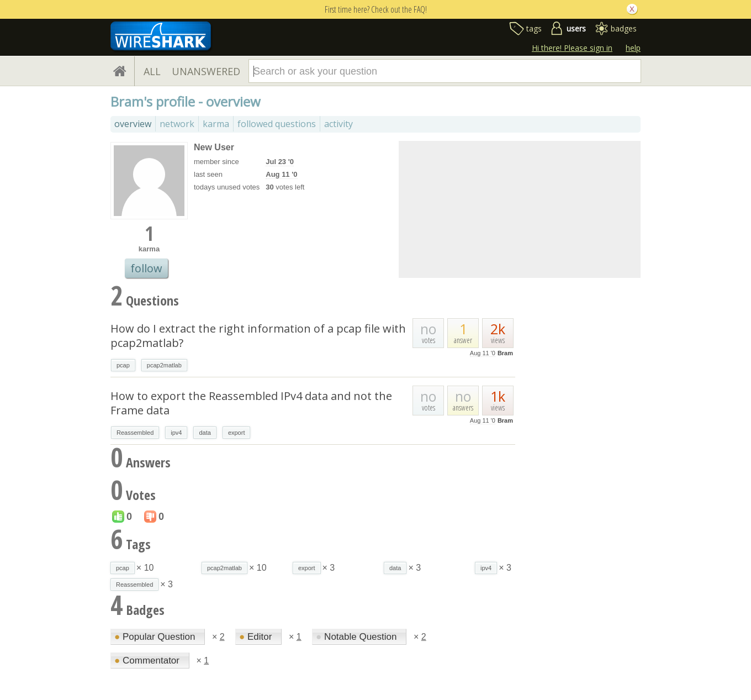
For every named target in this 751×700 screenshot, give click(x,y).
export (237, 433)
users (576, 28)
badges (624, 28)
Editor (257, 637)
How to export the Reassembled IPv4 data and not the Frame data (251, 403)
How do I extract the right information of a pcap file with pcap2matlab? (258, 336)
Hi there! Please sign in (572, 48)
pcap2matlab (164, 365)
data (205, 433)
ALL (152, 71)
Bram (505, 353)
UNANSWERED (206, 71)
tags (534, 28)
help (633, 48)
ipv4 (176, 433)
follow (146, 268)
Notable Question (358, 637)
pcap (123, 365)
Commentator (148, 660)
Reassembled (135, 433)
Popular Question (156, 637)
